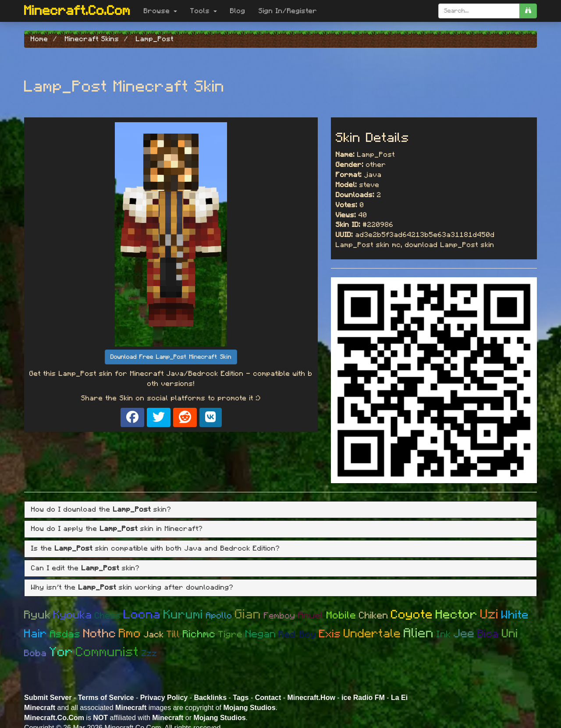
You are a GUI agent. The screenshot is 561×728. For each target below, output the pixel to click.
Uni (510, 634)
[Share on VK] (211, 417)
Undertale (372, 634)
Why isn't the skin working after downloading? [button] (132, 587)
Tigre (231, 634)
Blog (238, 11)
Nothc (100, 634)
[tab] (280, 510)
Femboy (280, 616)
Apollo (219, 616)
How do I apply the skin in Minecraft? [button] (117, 529)
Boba (36, 653)
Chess (108, 616)
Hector (457, 615)
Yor (61, 652)
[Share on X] (159, 417)
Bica (488, 634)
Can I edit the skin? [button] (85, 568)
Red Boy (298, 634)
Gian (248, 615)
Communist (107, 652)
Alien (419, 633)
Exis (330, 634)
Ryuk (37, 615)
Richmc (199, 634)
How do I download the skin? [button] (101, 509)
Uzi (490, 615)
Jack (154, 635)
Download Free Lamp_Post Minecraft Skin (171, 357)
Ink (444, 634)
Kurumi (183, 615)
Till (173, 634)
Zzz (149, 654)
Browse (160, 11)
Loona (142, 615)
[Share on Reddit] (185, 417)
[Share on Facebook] (132, 417)
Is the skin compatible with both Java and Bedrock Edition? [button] (156, 548)
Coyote (412, 615)
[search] (528, 11)
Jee (464, 634)
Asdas (65, 634)
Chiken (374, 615)
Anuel (311, 615)
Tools (204, 11)
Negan (261, 634)
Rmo (130, 634)
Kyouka (73, 615)
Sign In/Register (288, 11)
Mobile (341, 616)
